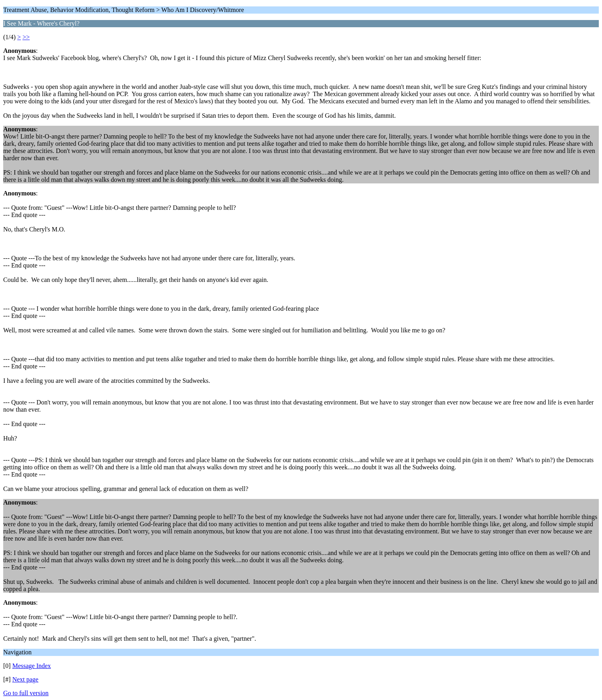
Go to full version (26, 693)
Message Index (32, 666)
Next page (25, 679)
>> (26, 37)
